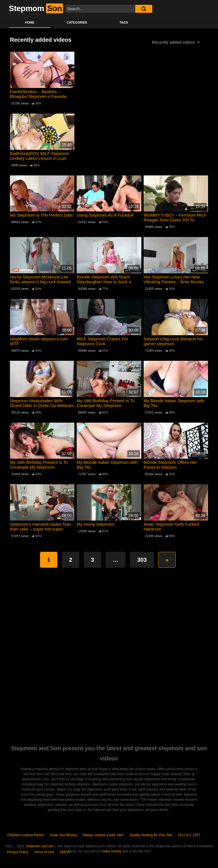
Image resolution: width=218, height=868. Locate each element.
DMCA (65, 852)
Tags (124, 22)
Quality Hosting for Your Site (151, 835)
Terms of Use (44, 852)
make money (112, 851)
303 (142, 560)
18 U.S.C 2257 (189, 835)
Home (30, 22)
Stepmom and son (40, 846)
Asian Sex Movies (63, 835)
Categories (77, 22)
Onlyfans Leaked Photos (26, 835)
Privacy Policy (18, 852)
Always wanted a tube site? (103, 835)
